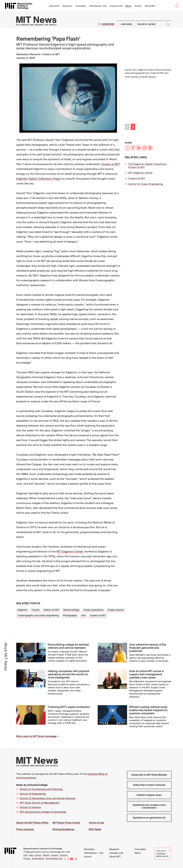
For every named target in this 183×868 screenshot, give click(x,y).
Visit (26, 855)
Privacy (27, 859)
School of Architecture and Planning (41, 789)
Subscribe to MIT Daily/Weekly (149, 775)
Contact (64, 855)
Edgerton (23, 610)
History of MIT (51, 610)
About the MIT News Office (32, 823)
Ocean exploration (94, 610)
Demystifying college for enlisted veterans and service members (68, 646)
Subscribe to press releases (149, 785)
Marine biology (71, 610)
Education (54, 6)
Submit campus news (149, 795)
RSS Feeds (95, 829)
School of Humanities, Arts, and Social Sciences (48, 798)
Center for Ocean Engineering (146, 184)
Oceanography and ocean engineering (38, 615)
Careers (54, 855)
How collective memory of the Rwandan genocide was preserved (148, 648)
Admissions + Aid (98, 6)
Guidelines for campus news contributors (149, 806)
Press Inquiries (25, 829)
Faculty (36, 610)
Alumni (138, 6)
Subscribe (108, 24)
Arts (83, 615)
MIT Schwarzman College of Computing (43, 812)
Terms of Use (96, 823)
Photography (70, 615)
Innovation (81, 6)
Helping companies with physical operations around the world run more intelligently (68, 674)
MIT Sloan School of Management (40, 803)
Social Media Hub (54, 859)
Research (67, 6)
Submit (168, 24)
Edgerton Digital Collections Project (39, 179)
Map (31, 855)
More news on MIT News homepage (36, 736)
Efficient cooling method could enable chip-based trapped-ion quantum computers (148, 710)
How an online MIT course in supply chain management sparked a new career (147, 674)
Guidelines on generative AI (149, 818)
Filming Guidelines (63, 829)
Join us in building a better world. (163, 854)
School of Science (30, 807)
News (128, 6)
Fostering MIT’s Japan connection (69, 707)
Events (38, 855)
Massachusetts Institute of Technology (43, 849)
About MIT (150, 6)
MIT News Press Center (66, 823)
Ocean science (116, 610)
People (46, 855)
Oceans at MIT (110, 164)
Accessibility (38, 859)
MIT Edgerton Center (70, 551)
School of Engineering (33, 794)
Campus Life (116, 6)
